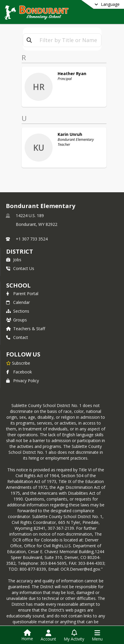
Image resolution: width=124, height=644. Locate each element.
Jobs (14, 248)
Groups (17, 308)
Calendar (18, 290)
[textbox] (68, 40)
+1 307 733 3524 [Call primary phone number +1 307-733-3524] (32, 227)
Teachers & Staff (26, 317)
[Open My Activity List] (74, 636)
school (18, 273)
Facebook (19, 360)
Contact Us (20, 256)
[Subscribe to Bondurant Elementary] (18, 351)
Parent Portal (22, 282)
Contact (17, 325)
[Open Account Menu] (48, 636)
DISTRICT (20, 239)
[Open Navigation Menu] (97, 636)
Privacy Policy (23, 369)
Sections (18, 299)
